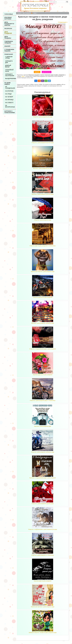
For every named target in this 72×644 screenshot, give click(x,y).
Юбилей (7, 46)
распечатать (47, 72)
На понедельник (10, 87)
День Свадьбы (8, 37)
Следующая (62, 22)
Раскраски (8, 29)
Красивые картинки (8, 18)
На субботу (9, 103)
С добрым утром (9, 57)
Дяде (23, 76)
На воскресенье (10, 106)
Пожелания (9, 54)
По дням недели (7, 84)
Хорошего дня (9, 62)
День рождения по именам (9, 24)
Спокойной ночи (9, 71)
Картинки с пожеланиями (10, 112)
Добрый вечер (8, 66)
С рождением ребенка (9, 50)
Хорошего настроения (10, 75)
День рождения (8, 33)
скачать (37, 72)
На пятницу (9, 100)
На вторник (9, 91)
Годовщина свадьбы (9, 42)
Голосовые (9, 14)
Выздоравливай (10, 79)
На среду (8, 94)
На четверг (9, 97)
